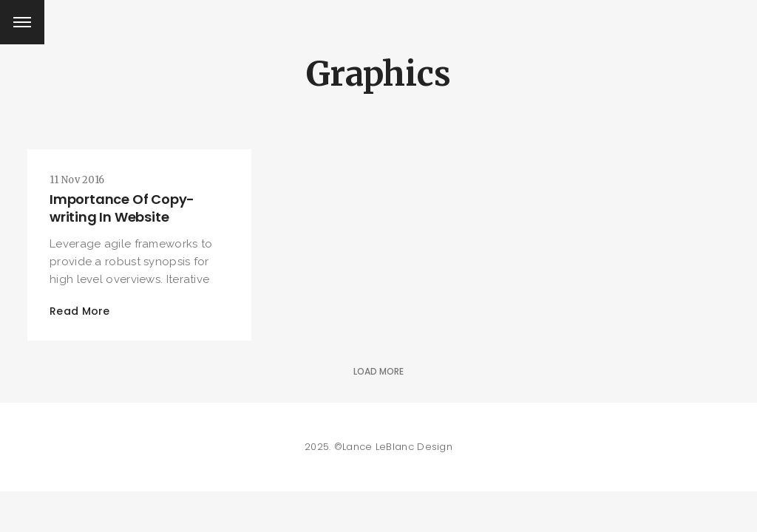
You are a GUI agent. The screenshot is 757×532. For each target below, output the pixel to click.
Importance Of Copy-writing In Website (122, 208)
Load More (378, 371)
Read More (80, 311)
